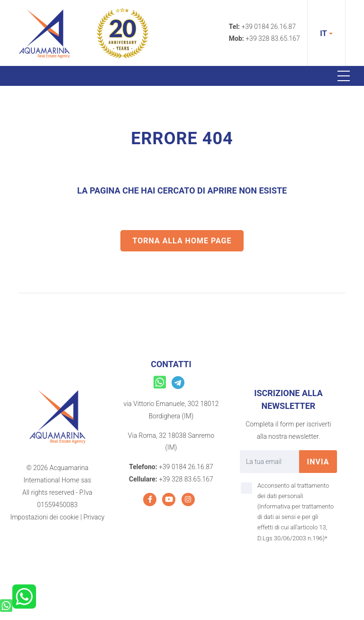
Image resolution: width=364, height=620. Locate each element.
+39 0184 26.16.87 (269, 27)
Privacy (94, 517)
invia (318, 462)
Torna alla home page (182, 241)
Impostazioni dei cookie (44, 517)
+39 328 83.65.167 (273, 38)
